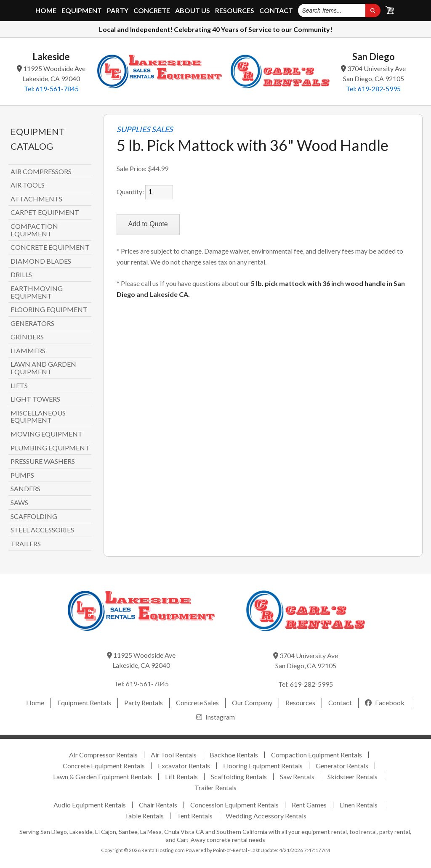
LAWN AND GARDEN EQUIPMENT (43, 368)
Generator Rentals (342, 766)
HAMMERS (28, 351)
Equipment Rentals (84, 703)
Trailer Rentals (215, 787)
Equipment (82, 11)
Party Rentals (144, 703)
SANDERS (25, 489)
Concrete (152, 11)
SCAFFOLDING (34, 516)
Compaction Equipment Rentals (317, 755)
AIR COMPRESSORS (41, 172)
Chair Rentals (158, 805)
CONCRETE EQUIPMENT (50, 247)
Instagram (215, 717)
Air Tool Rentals (174, 755)
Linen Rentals (359, 805)
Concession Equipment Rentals (234, 805)
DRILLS (21, 275)
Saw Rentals (297, 777)
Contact (276, 11)
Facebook (385, 703)
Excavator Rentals (184, 766)
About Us (193, 11)
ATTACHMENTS (36, 199)
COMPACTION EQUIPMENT (34, 230)
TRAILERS (26, 544)
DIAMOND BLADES (41, 261)
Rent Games (309, 805)
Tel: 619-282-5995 (373, 89)
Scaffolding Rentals (239, 777)
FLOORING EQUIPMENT (49, 310)
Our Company (252, 703)
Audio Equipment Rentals (90, 805)
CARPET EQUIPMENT (45, 212)
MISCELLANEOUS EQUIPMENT (38, 417)
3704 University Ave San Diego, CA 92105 (373, 73)
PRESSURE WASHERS (43, 461)
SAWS (19, 503)
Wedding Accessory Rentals (266, 816)
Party (118, 11)
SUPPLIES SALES (145, 129)
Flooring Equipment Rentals (263, 766)
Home (46, 11)
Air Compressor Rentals (103, 755)
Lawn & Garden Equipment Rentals (102, 777)
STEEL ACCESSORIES (42, 530)
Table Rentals (144, 816)
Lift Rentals (181, 777)
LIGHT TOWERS (35, 399)
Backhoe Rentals (234, 755)
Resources (235, 11)
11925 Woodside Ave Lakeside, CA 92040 (51, 73)
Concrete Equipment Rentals (104, 766)
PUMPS (22, 475)
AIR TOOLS (28, 185)
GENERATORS (32, 323)
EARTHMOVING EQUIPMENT (37, 292)
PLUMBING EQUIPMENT (50, 448)
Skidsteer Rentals (353, 777)
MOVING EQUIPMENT (47, 434)
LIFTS (19, 386)
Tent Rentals (195, 816)
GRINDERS (27, 337)
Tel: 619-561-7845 (51, 89)
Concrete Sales (197, 703)
